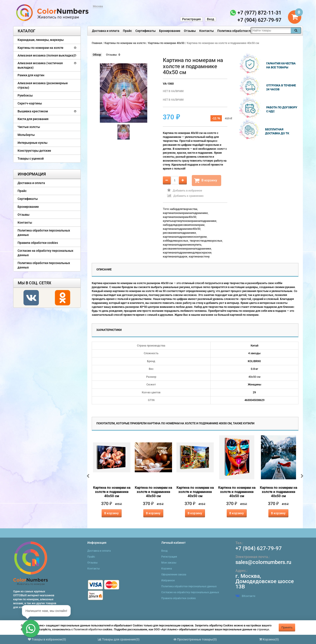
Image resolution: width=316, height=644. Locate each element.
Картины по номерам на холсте (40, 48)
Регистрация (191, 19)
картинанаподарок (175, 256)
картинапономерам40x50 (180, 217)
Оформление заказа (174, 575)
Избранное (168, 580)
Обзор (97, 55)
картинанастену (199, 256)
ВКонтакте (245, 596)
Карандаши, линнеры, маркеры (41, 40)
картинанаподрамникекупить (182, 245)
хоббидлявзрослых (176, 241)
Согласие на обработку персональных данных (45, 253)
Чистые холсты (29, 127)
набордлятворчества (184, 209)
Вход (211, 19)
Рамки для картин (31, 75)
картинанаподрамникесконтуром (185, 237)
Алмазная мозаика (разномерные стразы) (43, 85)
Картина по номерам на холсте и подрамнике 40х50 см (112, 492)
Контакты (206, 31)
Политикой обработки (88, 629)
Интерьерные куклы (32, 143)
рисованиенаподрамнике (179, 233)
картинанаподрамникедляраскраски (187, 253)
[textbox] (271, 30)
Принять (287, 627)
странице (263, 629)
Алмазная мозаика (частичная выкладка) (40, 65)
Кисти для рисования (33, 119)
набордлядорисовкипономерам (184, 225)
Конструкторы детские (34, 151)
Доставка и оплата (106, 31)
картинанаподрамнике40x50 (182, 229)
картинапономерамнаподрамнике (185, 213)
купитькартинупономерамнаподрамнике (190, 221)
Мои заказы (169, 563)
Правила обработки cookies (38, 243)
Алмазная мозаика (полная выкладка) (46, 55)
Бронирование (170, 31)
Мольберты (26, 135)
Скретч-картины (30, 103)
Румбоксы (25, 95)
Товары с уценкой (31, 159)
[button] (31, 629)
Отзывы (190, 31)
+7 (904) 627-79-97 (259, 548)
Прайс (127, 31)
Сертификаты (145, 31)
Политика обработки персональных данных (249, 31)
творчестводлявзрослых (206, 241)
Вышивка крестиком (33, 111)
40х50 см (254, 377)
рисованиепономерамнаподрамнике (187, 249)
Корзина (167, 569)
